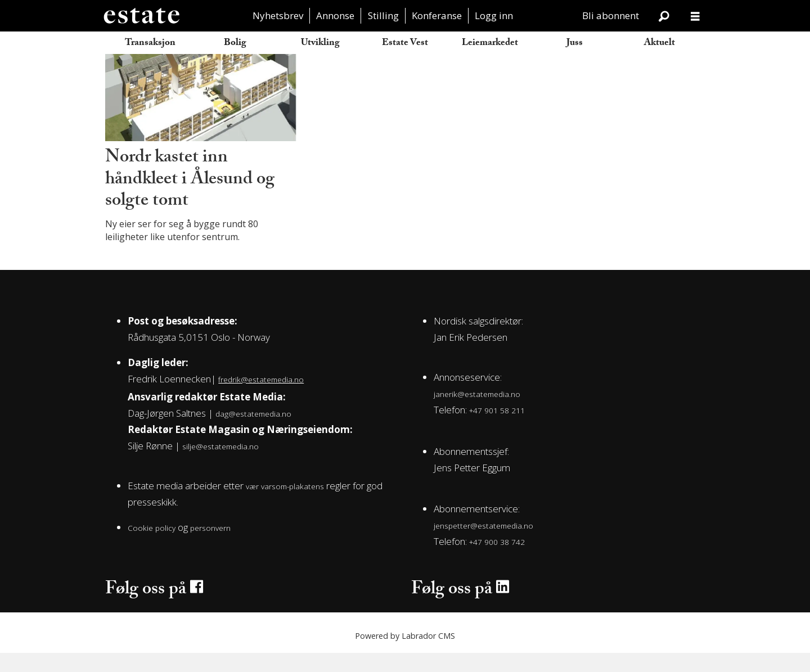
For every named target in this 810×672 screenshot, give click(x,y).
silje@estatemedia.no (220, 465)
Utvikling (320, 44)
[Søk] (664, 16)
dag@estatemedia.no (253, 432)
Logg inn (494, 15)
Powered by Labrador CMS (405, 655)
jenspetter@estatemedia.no (483, 545)
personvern (210, 546)
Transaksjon (150, 44)
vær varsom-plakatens (285, 505)
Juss (575, 44)
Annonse (335, 15)
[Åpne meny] (695, 16)
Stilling (383, 15)
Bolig (235, 44)
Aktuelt (660, 44)
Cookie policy (152, 546)
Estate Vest (405, 44)
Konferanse (437, 15)
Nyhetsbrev (278, 15)
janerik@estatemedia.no (477, 413)
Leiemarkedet (490, 44)
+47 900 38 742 (497, 561)
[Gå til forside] (141, 16)
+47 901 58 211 (497, 429)
